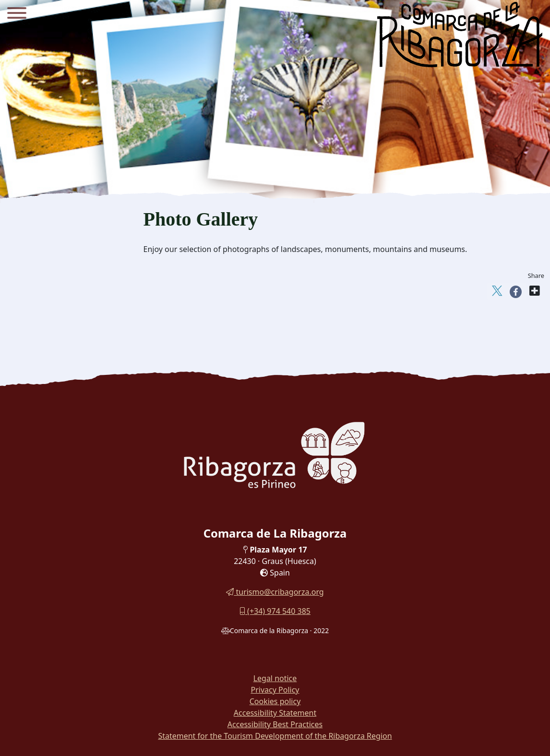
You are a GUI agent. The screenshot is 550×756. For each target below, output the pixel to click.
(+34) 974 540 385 (275, 611)
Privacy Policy (275, 690)
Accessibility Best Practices (275, 724)
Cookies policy (275, 701)
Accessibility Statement (275, 713)
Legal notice (275, 678)
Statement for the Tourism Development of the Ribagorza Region (275, 736)
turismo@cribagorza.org (275, 592)
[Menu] (17, 14)
